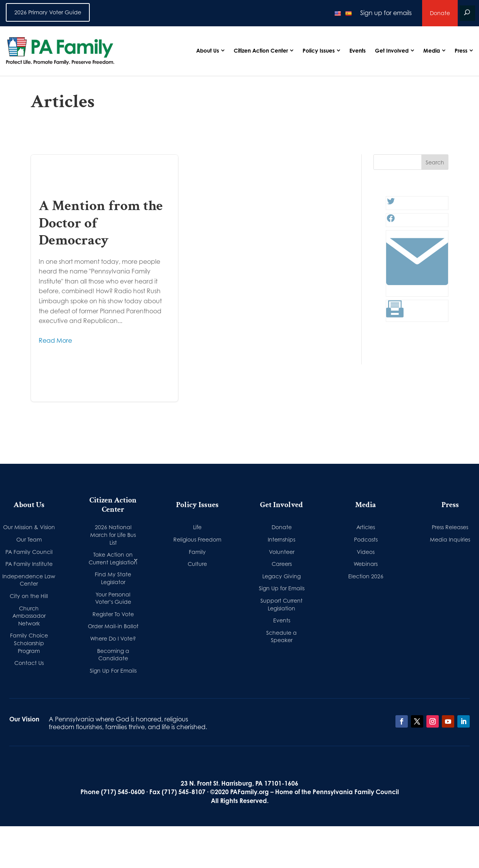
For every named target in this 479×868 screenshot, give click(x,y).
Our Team (29, 539)
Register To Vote (113, 614)
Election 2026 (366, 576)
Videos (366, 552)
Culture (197, 564)
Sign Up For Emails (113, 671)
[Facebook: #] (391, 220)
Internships (281, 539)
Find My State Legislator (113, 578)
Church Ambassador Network (29, 616)
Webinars (366, 564)
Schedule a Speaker (281, 636)
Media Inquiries (450, 539)
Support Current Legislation (281, 604)
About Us (208, 50)
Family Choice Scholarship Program (29, 643)
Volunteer (282, 552)
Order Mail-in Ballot (113, 626)
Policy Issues (319, 50)
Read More (55, 340)
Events (358, 50)
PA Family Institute (29, 564)
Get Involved (392, 50)
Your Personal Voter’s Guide (113, 598)
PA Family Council (29, 552)
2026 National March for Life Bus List (113, 535)
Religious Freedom (197, 539)
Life (197, 527)
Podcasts (366, 539)
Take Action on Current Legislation (113, 558)
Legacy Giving (281, 576)
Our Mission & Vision (29, 527)
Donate (440, 13)
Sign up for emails (386, 13)
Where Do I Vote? (113, 638)
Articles (366, 527)
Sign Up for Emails (282, 588)
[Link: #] (417, 290)
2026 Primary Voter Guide (48, 12)
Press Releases (450, 527)
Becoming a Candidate (113, 655)
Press (461, 50)
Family (197, 552)
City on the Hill (29, 596)
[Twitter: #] (391, 203)
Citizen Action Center (261, 50)
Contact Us (29, 663)
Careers (282, 564)
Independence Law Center (29, 580)
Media (432, 50)
